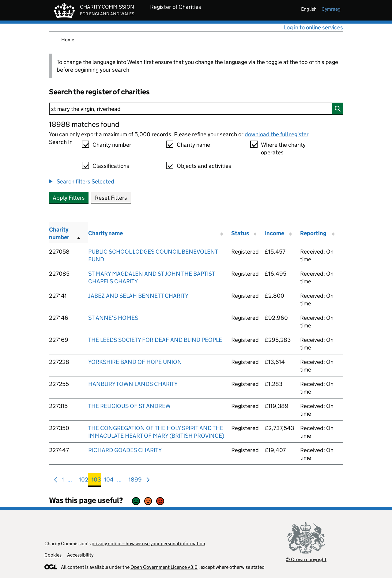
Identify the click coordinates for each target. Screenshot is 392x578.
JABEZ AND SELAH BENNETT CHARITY (138, 296)
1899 (135, 481)
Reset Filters (111, 198)
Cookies (53, 555)
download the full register (277, 134)
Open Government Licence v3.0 (164, 567)
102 (84, 481)
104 (109, 481)
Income (275, 233)
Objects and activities (204, 166)
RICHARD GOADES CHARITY (125, 450)
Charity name (193, 145)
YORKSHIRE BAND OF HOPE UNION (135, 362)
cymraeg (331, 9)
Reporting (313, 233)
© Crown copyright (306, 559)
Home (68, 40)
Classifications (111, 166)
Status (240, 233)
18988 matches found (84, 124)
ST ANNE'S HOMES (113, 318)
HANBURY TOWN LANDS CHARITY (133, 384)
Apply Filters (69, 198)
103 (96, 481)
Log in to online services (313, 27)
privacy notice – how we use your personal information (148, 544)
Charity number (112, 145)
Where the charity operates (283, 149)
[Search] (196, 109)
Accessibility (80, 555)
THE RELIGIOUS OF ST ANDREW (129, 406)
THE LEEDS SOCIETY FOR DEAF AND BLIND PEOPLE (155, 340)
